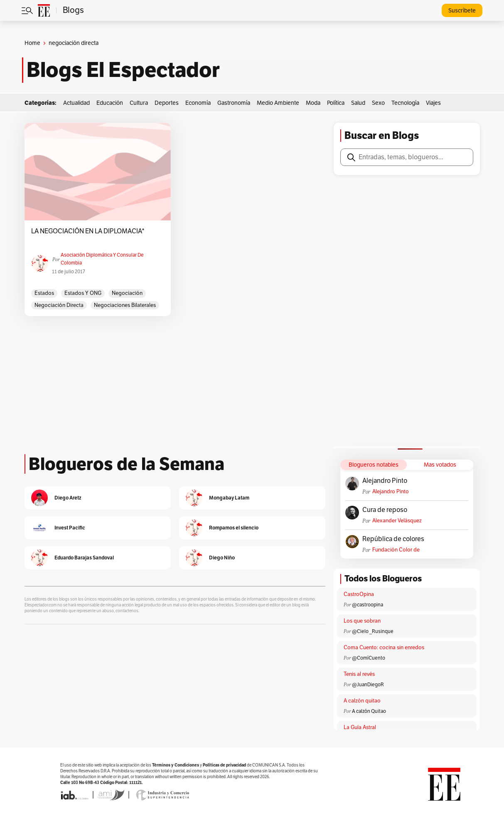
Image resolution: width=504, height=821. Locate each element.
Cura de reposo (385, 510)
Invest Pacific (70, 528)
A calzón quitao (362, 701)
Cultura (139, 103)
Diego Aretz (68, 498)
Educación (110, 103)
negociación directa (59, 305)
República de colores (393, 539)
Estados (44, 293)
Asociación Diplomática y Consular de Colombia (102, 259)
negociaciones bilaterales (125, 305)
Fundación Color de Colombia (396, 550)
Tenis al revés (359, 674)
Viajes (433, 103)
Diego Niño (222, 558)
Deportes (167, 103)
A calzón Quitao (369, 711)
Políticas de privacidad (224, 765)
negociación (127, 293)
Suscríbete (462, 11)
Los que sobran (362, 621)
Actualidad (76, 103)
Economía (198, 103)
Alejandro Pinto (385, 481)
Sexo (378, 103)
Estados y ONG (83, 293)
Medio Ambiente (278, 103)
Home (32, 43)
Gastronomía (234, 103)
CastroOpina (359, 594)
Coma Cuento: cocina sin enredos (384, 648)
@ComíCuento (369, 658)
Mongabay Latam (229, 498)
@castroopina (368, 605)
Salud (358, 103)
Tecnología (405, 103)
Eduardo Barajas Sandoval (84, 558)
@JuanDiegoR (368, 685)
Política (336, 103)
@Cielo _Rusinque (373, 631)
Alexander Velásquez (397, 521)
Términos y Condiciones (176, 765)
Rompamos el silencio (234, 528)
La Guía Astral (360, 727)
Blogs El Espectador (123, 70)
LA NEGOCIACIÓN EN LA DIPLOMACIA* (88, 231)
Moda (313, 103)
